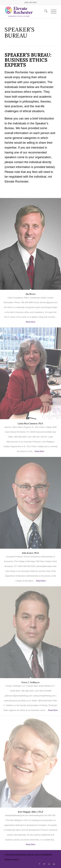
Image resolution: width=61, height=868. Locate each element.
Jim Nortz (31, 294)
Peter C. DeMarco (30, 682)
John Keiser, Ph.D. (31, 553)
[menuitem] (44, 12)
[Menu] (52, 12)
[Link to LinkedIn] (49, 864)
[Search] (44, 12)
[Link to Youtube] (54, 864)
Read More (30, 322)
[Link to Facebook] (39, 864)
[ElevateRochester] (25, 12)
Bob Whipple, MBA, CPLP (31, 812)
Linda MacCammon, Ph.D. (31, 424)
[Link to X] (44, 864)
